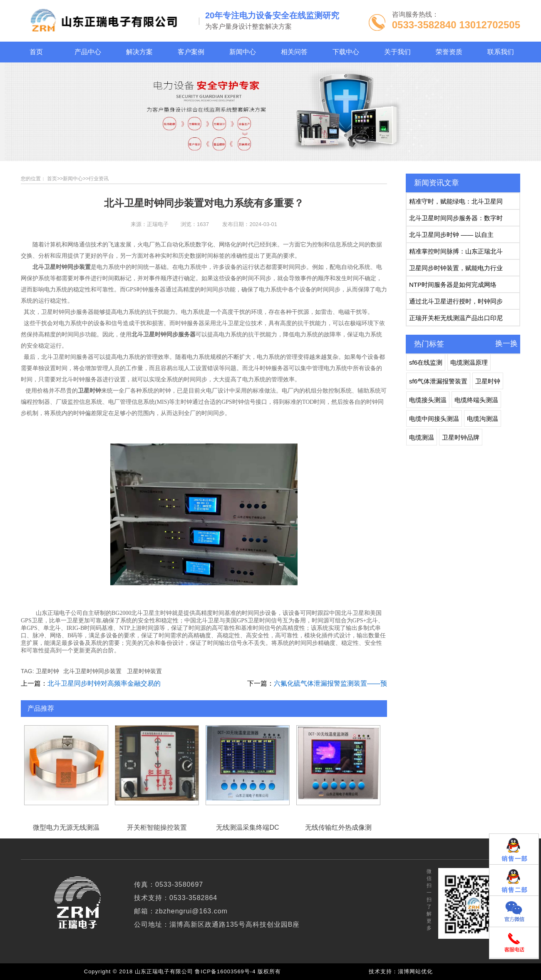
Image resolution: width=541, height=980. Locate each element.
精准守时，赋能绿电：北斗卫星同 (456, 201)
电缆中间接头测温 (434, 419)
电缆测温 (422, 437)
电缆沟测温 (483, 419)
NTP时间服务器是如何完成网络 (453, 285)
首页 (52, 179)
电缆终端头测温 (476, 400)
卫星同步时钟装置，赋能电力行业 (456, 268)
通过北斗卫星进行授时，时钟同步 (456, 301)
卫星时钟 (47, 671)
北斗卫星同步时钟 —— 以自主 (451, 235)
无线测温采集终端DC (248, 765)
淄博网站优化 (415, 971)
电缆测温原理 (469, 362)
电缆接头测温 (428, 400)
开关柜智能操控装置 (157, 765)
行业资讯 (99, 179)
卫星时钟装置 (144, 671)
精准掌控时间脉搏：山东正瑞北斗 (456, 251)
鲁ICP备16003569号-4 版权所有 (240, 971)
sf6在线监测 (426, 362)
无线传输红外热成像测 (338, 765)
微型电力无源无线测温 (66, 765)
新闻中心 (73, 179)
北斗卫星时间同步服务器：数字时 (456, 218)
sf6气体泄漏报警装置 (438, 381)
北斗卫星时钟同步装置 (92, 671)
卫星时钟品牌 (461, 437)
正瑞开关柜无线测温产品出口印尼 (456, 318)
